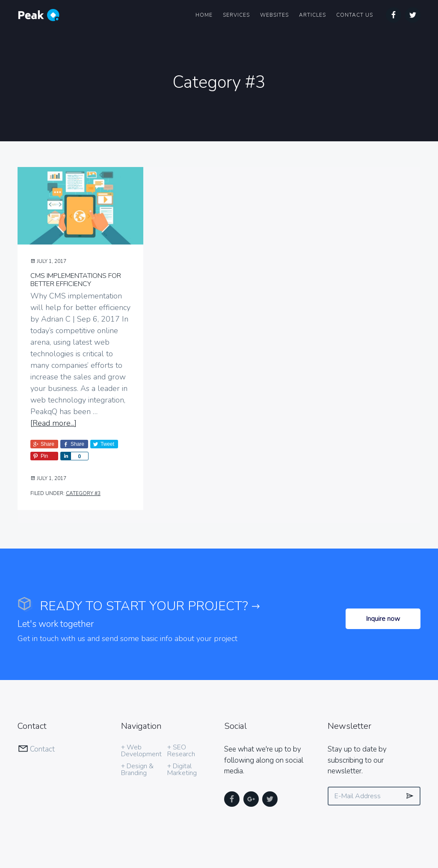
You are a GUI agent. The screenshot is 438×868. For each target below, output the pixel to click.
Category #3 (83, 493)
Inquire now (383, 584)
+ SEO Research (181, 716)
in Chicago (179, 837)
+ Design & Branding (137, 735)
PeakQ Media (96, 837)
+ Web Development (141, 716)
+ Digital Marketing (182, 735)
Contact (42, 714)
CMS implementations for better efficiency (76, 280)
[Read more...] (53, 423)
